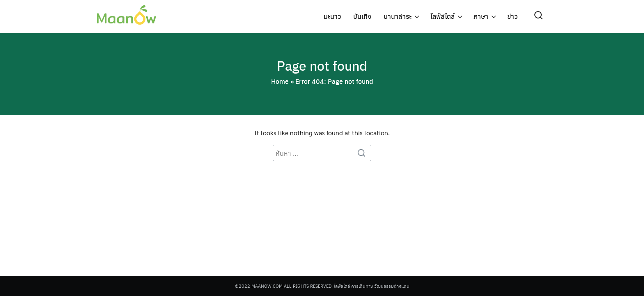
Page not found (322, 65)
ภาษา (481, 16)
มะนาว (332, 16)
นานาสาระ (398, 16)
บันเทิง (362, 16)
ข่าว (512, 16)
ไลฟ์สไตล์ (443, 16)
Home (280, 81)
